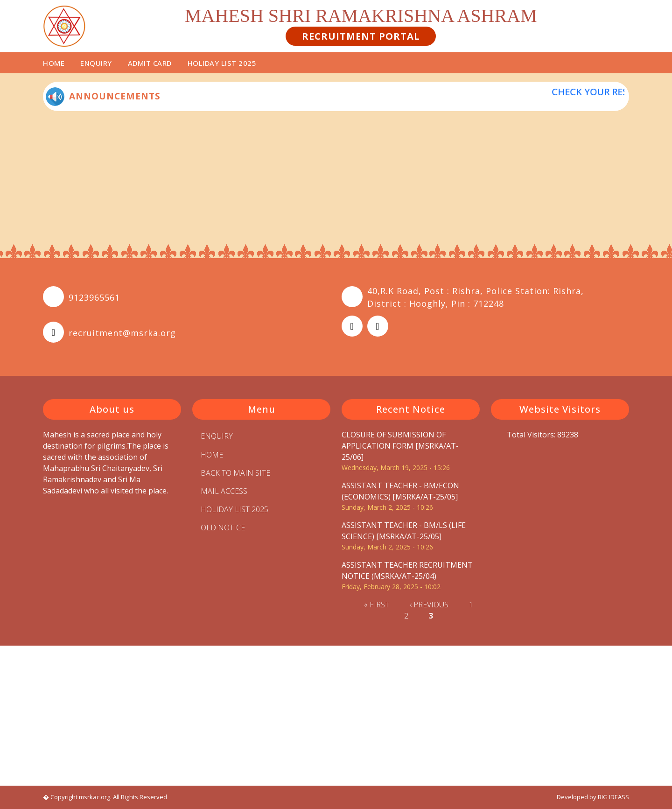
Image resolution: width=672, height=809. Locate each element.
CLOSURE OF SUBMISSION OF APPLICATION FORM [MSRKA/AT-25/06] (400, 446)
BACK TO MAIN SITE (235, 473)
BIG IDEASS (613, 797)
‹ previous (429, 605)
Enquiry (96, 63)
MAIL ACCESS (224, 491)
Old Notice (223, 528)
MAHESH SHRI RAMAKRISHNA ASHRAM (361, 16)
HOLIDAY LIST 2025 (222, 63)
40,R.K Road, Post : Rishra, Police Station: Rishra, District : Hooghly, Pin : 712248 (476, 297)
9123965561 (94, 297)
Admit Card (150, 63)
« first (377, 605)
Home (54, 63)
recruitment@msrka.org (122, 333)
